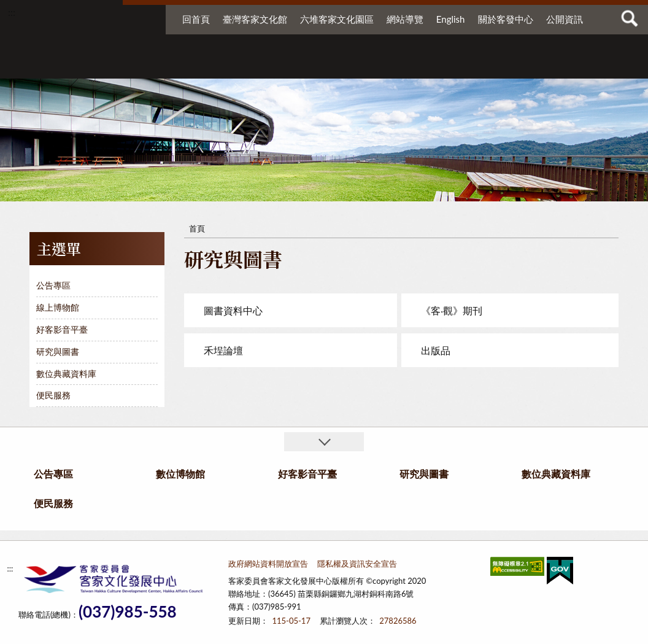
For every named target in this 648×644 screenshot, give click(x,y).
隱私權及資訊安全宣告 (357, 564)
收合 (324, 442)
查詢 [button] (630, 18)
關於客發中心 (506, 19)
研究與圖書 (378, 66)
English (451, 19)
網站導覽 (405, 19)
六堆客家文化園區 (337, 19)
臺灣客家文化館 (255, 19)
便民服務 (544, 66)
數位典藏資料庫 (469, 66)
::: (12, 12)
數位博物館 (216, 66)
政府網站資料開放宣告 (268, 564)
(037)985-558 (128, 612)
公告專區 (130, 66)
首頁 (197, 228)
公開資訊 (565, 19)
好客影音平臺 (302, 66)
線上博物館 (58, 307)
